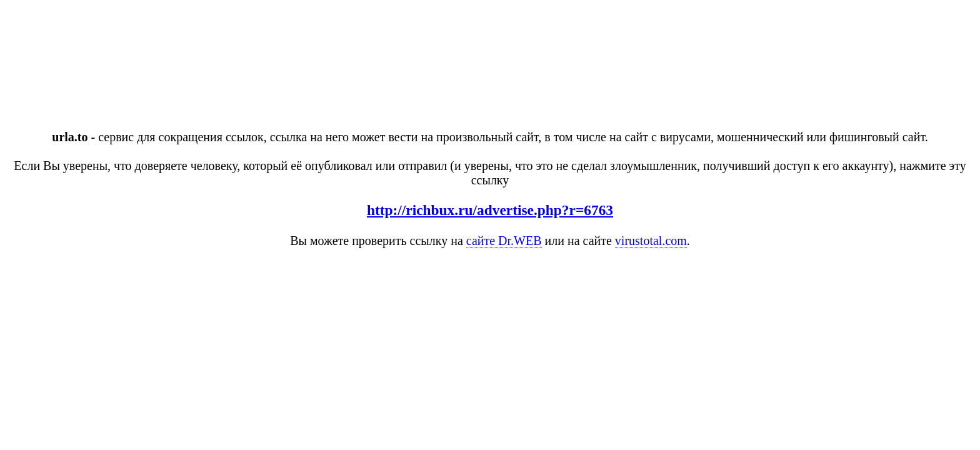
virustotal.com (651, 241)
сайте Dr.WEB (504, 241)
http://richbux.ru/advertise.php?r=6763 (490, 210)
